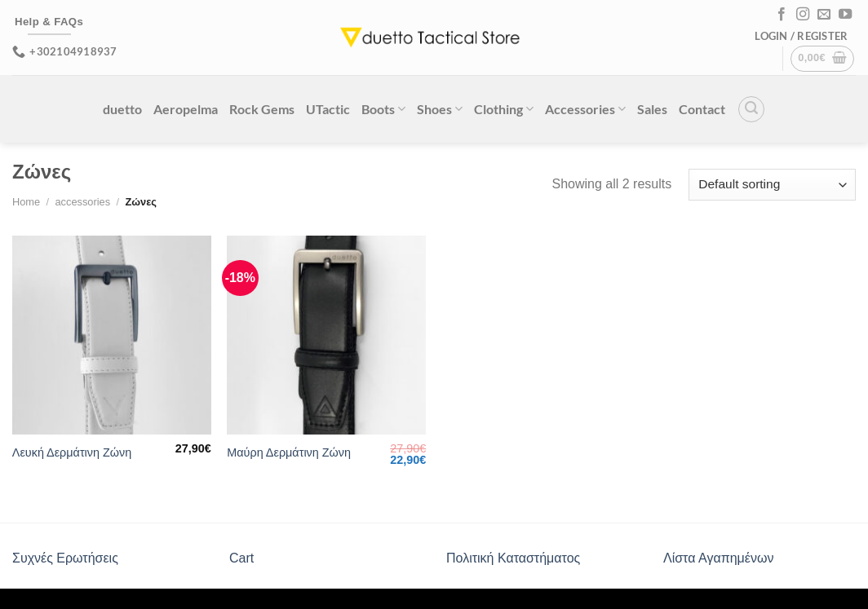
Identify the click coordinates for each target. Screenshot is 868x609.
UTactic (328, 109)
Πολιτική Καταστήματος (513, 558)
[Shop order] (772, 185)
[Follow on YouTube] (845, 15)
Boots (383, 109)
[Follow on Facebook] (782, 15)
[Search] (751, 109)
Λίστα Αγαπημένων (718, 558)
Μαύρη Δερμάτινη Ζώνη (289, 452)
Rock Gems (262, 109)
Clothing (504, 109)
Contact (702, 109)
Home (26, 202)
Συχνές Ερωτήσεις (65, 558)
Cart (241, 558)
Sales (652, 109)
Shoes (440, 109)
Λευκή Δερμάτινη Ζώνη (72, 452)
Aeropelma (186, 109)
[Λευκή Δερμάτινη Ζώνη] (112, 335)
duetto (122, 109)
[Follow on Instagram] (803, 15)
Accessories (585, 109)
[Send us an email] (824, 15)
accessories (82, 202)
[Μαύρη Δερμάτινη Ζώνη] (326, 335)
